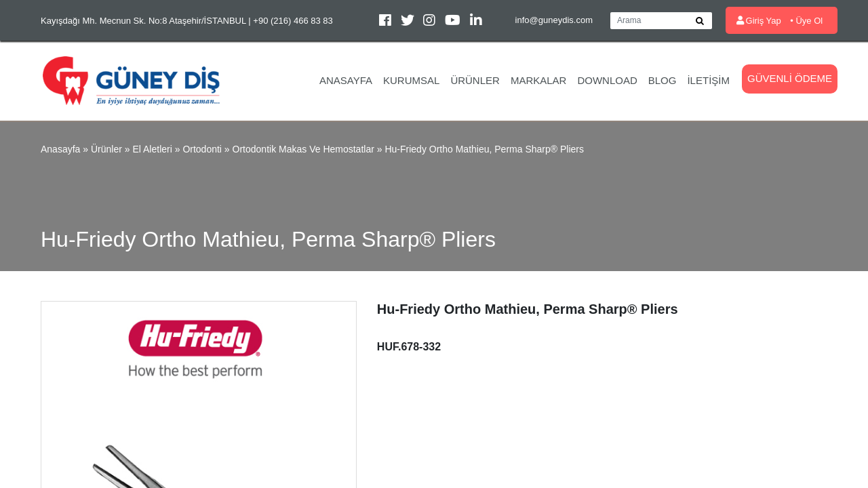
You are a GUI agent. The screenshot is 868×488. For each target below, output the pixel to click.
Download (607, 80)
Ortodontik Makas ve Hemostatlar (303, 149)
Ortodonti (202, 149)
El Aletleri (152, 149)
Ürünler (475, 80)
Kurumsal (411, 80)
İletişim (708, 80)
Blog (663, 80)
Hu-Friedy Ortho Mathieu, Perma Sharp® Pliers (484, 149)
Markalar (539, 80)
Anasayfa (346, 80)
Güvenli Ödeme (790, 78)
